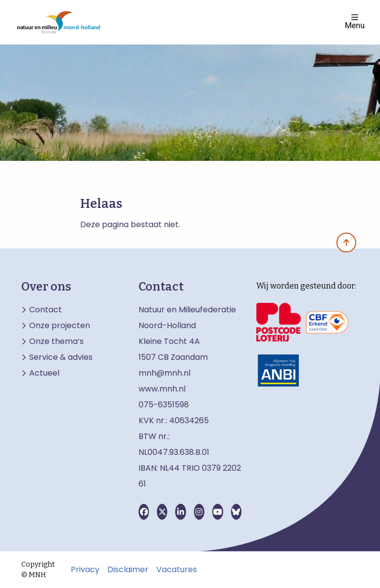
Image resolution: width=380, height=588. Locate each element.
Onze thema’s (56, 342)
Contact (46, 310)
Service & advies (61, 357)
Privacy (85, 570)
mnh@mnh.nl (165, 373)
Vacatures (177, 570)
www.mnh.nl (163, 389)
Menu (355, 22)
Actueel (44, 373)
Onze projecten (60, 326)
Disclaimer (128, 570)
